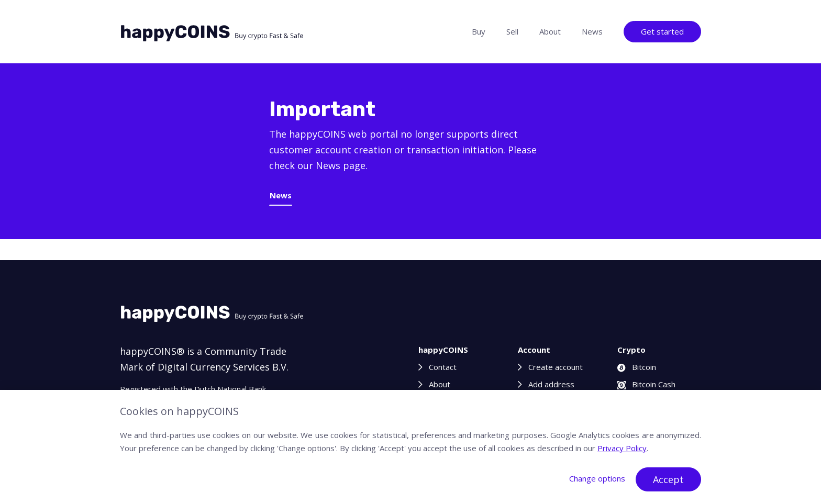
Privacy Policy (622, 448)
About (550, 31)
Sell (512, 31)
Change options (597, 478)
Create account (556, 367)
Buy (479, 31)
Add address (551, 384)
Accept (668, 479)
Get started (662, 31)
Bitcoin (637, 367)
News (592, 31)
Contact (443, 367)
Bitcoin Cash (646, 384)
